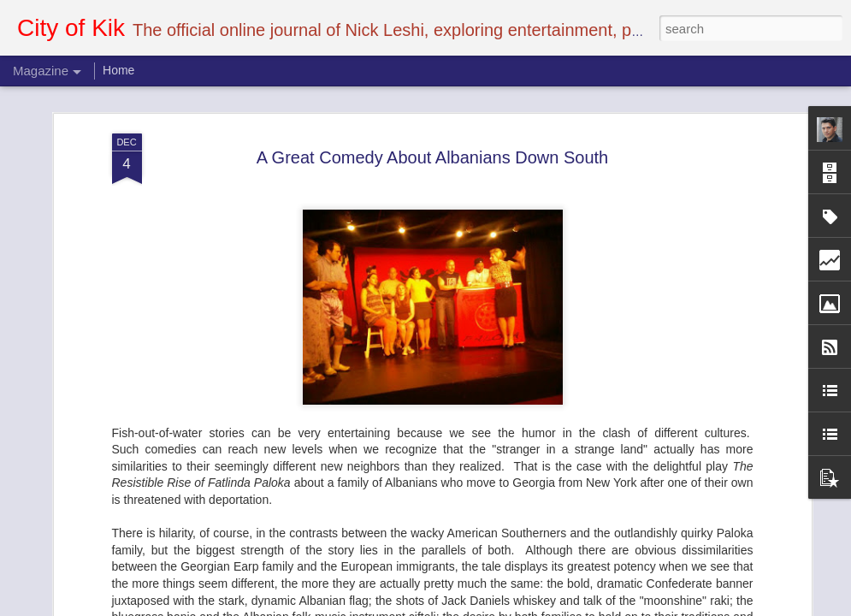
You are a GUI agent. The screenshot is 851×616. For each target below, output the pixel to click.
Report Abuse (529, 607)
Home (118, 70)
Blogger (479, 607)
